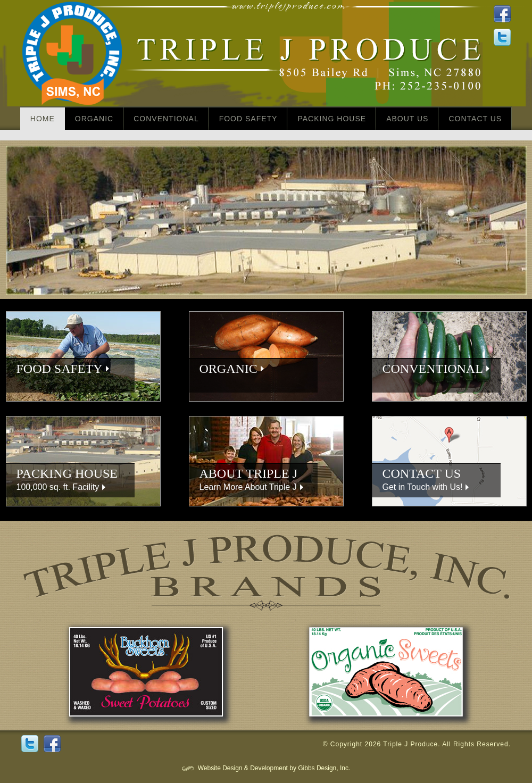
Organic (94, 119)
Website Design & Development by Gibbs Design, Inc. (274, 768)
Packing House (332, 119)
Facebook (52, 744)
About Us (407, 119)
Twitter (30, 744)
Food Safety (248, 119)
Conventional (166, 119)
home (43, 119)
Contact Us (475, 119)
